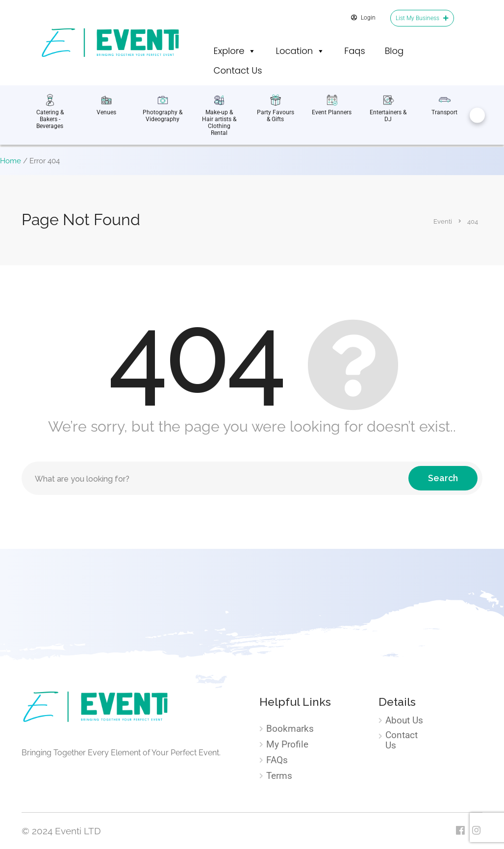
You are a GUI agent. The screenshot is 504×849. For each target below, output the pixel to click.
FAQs (277, 760)
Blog (394, 51)
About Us (404, 720)
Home (11, 161)
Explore (235, 51)
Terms (279, 776)
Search (443, 478)
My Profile (287, 745)
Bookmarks (290, 729)
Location (300, 51)
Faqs (354, 51)
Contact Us (238, 70)
